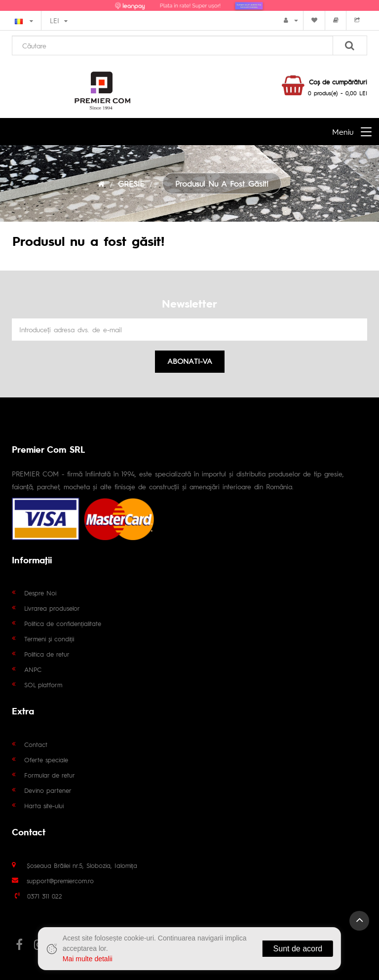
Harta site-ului (44, 805)
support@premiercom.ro (60, 881)
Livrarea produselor (52, 608)
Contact (36, 744)
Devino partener (48, 790)
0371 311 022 (45, 896)
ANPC (33, 669)
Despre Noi (40, 593)
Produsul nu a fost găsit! (222, 183)
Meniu (343, 132)
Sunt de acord (298, 949)
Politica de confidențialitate (63, 623)
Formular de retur (50, 775)
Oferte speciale (46, 760)
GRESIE (131, 183)
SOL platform (43, 685)
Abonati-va (190, 361)
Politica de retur (47, 654)
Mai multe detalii (88, 959)
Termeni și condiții (49, 639)
